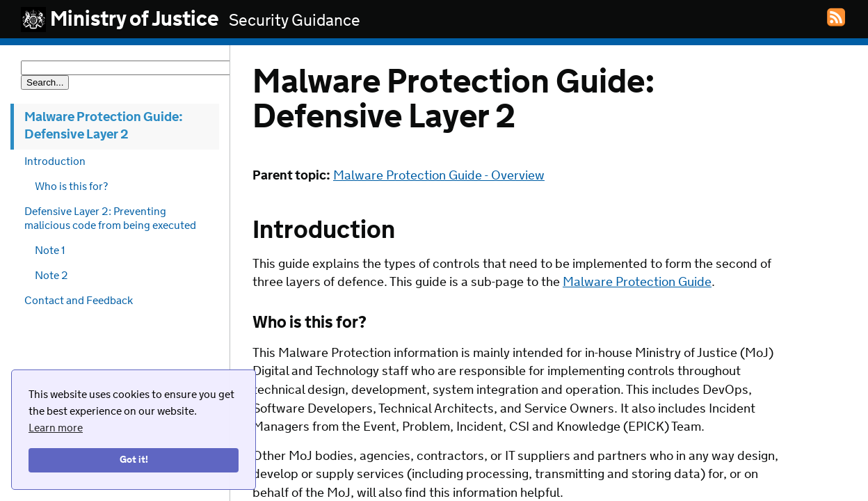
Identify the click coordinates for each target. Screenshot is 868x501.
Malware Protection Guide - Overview (439, 176)
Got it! (134, 460)
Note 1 (50, 251)
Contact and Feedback (79, 301)
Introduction (55, 162)
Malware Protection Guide (637, 283)
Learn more (56, 428)
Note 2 (51, 276)
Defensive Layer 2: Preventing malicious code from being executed (110, 219)
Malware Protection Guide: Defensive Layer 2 (104, 126)
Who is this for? (71, 187)
